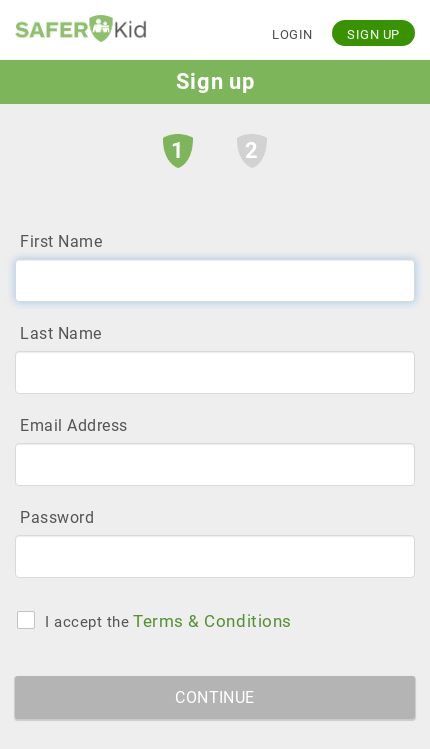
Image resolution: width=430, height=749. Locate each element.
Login (292, 34)
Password (57, 517)
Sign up (373, 34)
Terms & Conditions (212, 621)
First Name (61, 241)
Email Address (74, 425)
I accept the (87, 621)
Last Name (61, 333)
